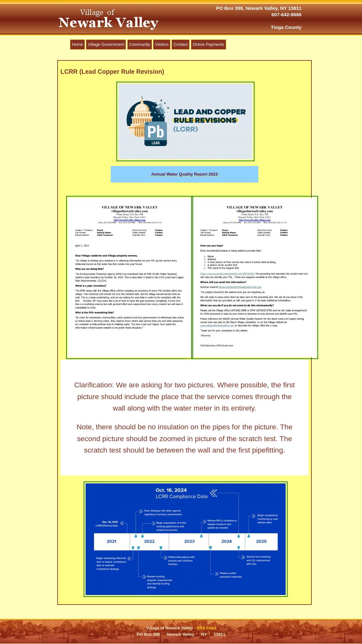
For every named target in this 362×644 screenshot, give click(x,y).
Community (140, 44)
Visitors (162, 44)
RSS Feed (206, 628)
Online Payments (209, 44)
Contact (181, 44)
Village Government (106, 44)
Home (77, 44)
